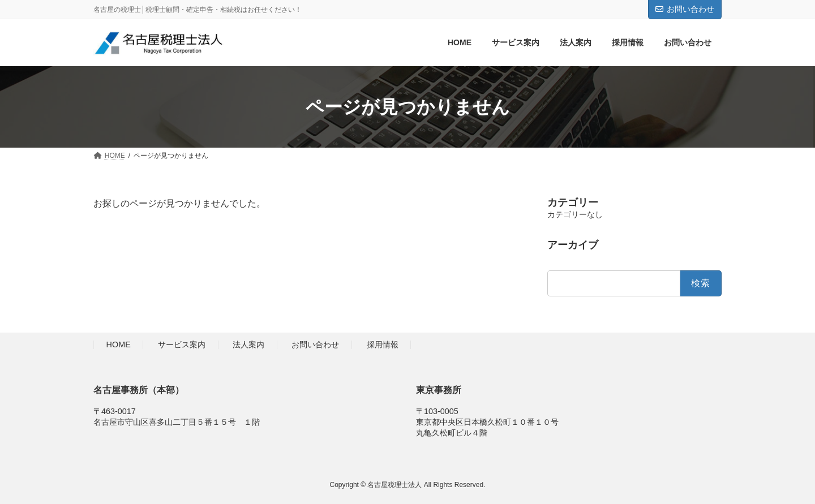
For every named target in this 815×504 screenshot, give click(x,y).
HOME (119, 345)
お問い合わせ (685, 9)
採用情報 (383, 345)
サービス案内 (182, 345)
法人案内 (248, 345)
